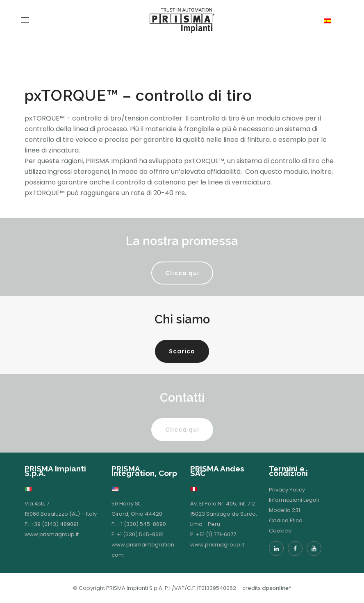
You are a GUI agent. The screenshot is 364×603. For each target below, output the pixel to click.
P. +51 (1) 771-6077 (213, 534)
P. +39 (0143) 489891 (51, 524)
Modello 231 (284, 510)
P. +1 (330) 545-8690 (139, 524)
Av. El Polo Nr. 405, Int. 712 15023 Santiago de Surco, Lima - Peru (224, 514)
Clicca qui (182, 273)
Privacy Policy (287, 490)
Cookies (280, 531)
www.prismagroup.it (52, 534)
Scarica (182, 351)
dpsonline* (277, 588)
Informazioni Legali (294, 500)
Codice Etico (286, 520)
